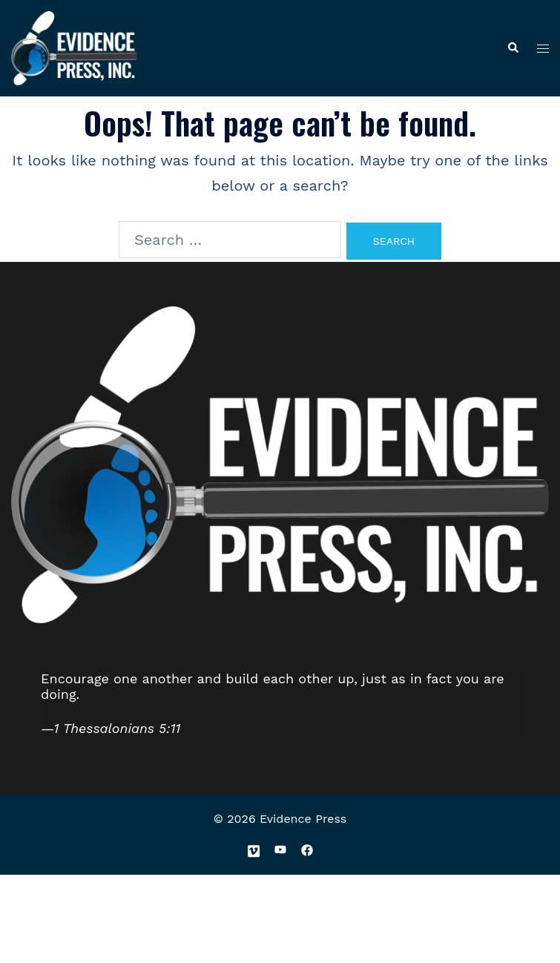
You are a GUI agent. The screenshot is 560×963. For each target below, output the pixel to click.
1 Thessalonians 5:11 (118, 728)
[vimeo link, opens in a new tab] (254, 849)
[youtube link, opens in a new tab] (280, 849)
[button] (513, 49)
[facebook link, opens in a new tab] (307, 849)
